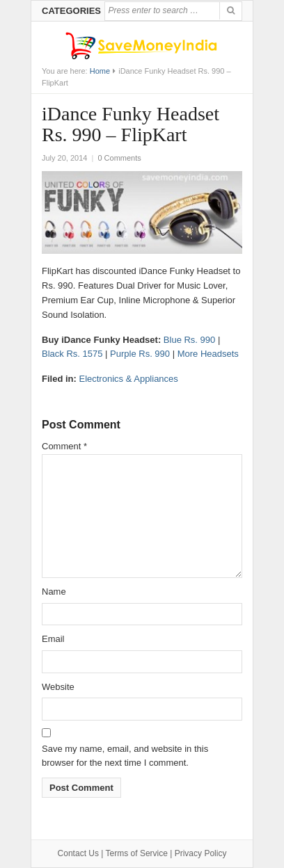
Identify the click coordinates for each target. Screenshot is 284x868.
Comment (64, 446)
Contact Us (78, 853)
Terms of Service (137, 853)
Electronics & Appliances (128, 379)
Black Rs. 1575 (72, 354)
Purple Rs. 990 (140, 354)
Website (58, 687)
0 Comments (119, 158)
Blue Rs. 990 (189, 340)
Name (54, 592)
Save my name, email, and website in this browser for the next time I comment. (125, 756)
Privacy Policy (201, 853)
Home (100, 71)
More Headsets (208, 354)
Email (53, 639)
